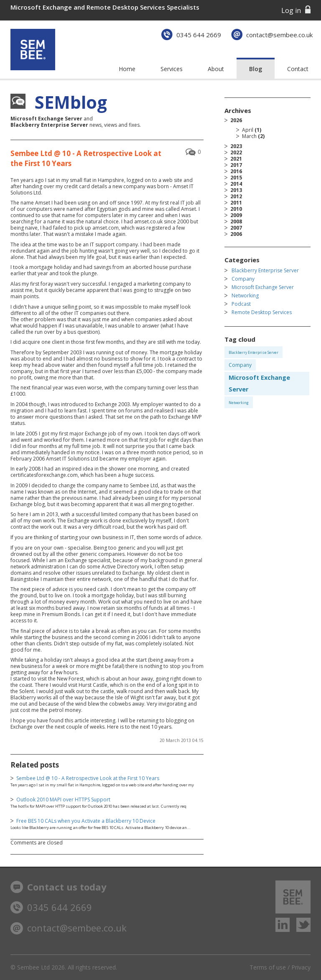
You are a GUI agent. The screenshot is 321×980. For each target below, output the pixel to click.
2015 (236, 178)
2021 (236, 159)
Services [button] (172, 69)
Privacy (301, 967)
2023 (236, 146)
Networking (245, 296)
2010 (236, 209)
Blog (256, 69)
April (248, 130)
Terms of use (268, 967)
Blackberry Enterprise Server (265, 270)
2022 (236, 152)
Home (127, 69)
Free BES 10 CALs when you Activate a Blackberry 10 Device (86, 821)
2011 (236, 203)
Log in (291, 10)
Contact (298, 69)
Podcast (241, 304)
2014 (236, 184)
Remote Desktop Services (262, 312)
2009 (236, 215)
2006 (236, 234)
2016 (236, 171)
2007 (236, 228)
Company (243, 279)
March (249, 136)
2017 (236, 165)
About (216, 69)
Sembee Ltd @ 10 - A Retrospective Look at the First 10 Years (88, 778)
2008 (236, 221)
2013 (236, 190)
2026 (270, 128)
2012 (236, 196)
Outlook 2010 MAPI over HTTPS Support (63, 800)
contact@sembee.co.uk (279, 35)
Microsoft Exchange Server (263, 287)
